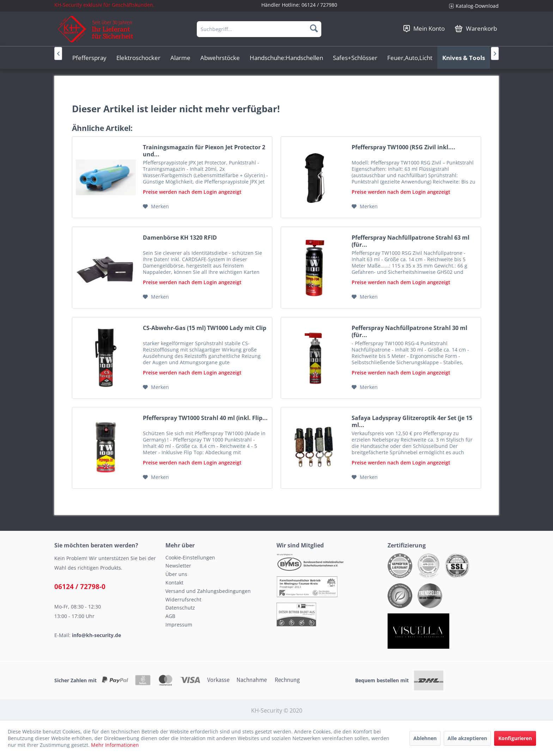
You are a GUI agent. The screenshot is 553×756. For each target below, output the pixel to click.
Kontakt (174, 583)
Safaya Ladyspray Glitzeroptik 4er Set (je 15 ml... (412, 421)
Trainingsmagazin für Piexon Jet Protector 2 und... (204, 151)
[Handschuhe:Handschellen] (286, 58)
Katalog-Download (477, 6)
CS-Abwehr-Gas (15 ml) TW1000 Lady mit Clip (205, 328)
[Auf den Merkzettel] (156, 206)
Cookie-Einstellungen (190, 557)
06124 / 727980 (319, 5)
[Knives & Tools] (464, 58)
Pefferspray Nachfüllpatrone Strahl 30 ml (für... (409, 331)
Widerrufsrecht (183, 599)
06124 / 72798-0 (80, 587)
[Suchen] (314, 28)
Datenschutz (180, 608)
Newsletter (178, 566)
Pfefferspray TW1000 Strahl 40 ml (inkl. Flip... (205, 418)
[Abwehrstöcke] (220, 58)
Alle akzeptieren (467, 738)
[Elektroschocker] (138, 58)
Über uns (176, 574)
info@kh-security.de (96, 635)
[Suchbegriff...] (259, 29)
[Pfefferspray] (89, 58)
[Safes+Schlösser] (355, 58)
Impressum (179, 625)
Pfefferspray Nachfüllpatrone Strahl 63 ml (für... (411, 241)
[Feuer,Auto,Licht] (410, 58)
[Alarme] (180, 58)
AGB (170, 616)
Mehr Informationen (115, 745)
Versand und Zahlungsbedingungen (208, 591)
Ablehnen (425, 738)
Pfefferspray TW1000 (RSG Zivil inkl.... (403, 147)
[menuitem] (471, 6)
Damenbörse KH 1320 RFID (180, 238)
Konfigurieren (515, 738)
